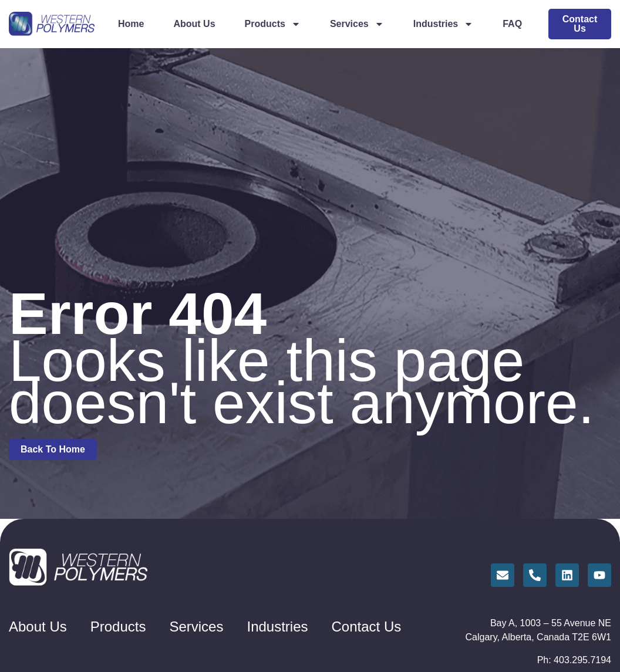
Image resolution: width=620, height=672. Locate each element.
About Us (194, 24)
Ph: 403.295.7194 (574, 660)
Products (273, 24)
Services (357, 24)
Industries (443, 24)
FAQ (512, 24)
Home (131, 24)
